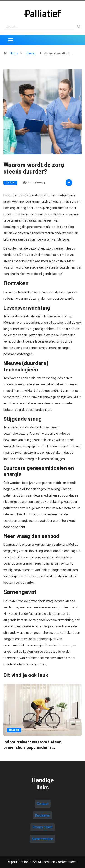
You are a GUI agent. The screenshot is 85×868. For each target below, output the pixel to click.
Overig (31, 53)
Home (14, 53)
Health (14, 730)
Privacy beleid (42, 827)
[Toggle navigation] (11, 40)
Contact (43, 804)
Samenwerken (42, 839)
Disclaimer (43, 815)
